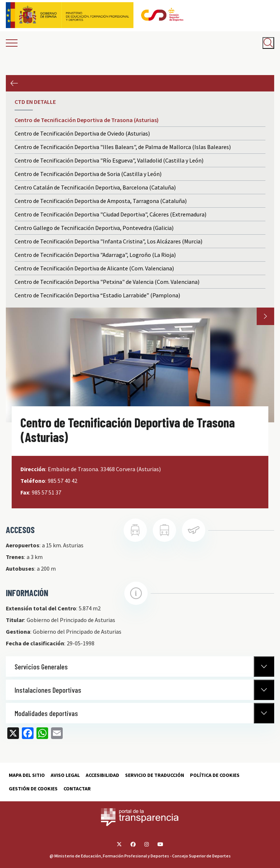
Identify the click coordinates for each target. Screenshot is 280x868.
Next (265, 316)
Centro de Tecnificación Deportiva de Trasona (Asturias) (87, 120)
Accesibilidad (102, 775)
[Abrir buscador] (268, 43)
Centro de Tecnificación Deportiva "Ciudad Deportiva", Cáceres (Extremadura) (110, 214)
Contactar (77, 789)
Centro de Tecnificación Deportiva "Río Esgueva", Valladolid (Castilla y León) (109, 160)
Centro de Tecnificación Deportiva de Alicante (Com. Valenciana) (94, 268)
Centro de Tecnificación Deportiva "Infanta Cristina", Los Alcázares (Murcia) (108, 241)
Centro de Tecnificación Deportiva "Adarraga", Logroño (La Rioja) (95, 255)
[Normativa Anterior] (264, 666)
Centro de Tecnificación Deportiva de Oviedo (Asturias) (82, 133)
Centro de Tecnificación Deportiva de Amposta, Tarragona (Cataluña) (101, 201)
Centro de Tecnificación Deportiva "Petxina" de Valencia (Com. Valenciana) (107, 282)
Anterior (14, 83)
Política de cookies (215, 775)
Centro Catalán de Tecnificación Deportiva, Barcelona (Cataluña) (95, 187)
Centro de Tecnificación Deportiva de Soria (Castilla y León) (88, 174)
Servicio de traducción (155, 775)
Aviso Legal (65, 775)
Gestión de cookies (33, 789)
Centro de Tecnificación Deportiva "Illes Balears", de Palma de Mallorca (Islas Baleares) (123, 147)
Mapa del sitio (27, 775)
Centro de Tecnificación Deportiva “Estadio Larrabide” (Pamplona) (97, 295)
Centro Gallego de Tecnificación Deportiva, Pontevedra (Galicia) (94, 228)
